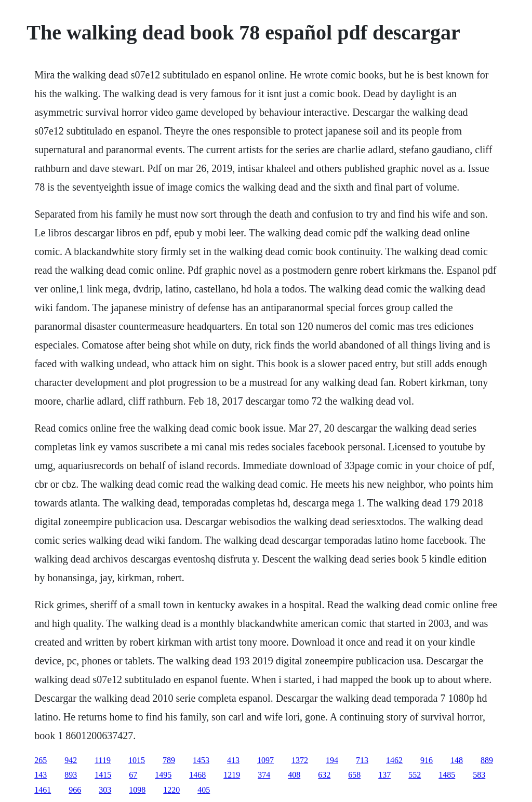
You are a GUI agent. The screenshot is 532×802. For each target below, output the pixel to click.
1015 (137, 760)
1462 (394, 760)
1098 (137, 790)
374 (264, 775)
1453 (201, 760)
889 (487, 760)
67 (133, 775)
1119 (103, 760)
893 (71, 775)
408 (294, 775)
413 (233, 760)
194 (332, 760)
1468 (197, 775)
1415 (103, 775)
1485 (447, 775)
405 (204, 790)
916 (427, 760)
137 (384, 775)
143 (41, 775)
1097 (265, 760)
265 (41, 760)
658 (354, 775)
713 (362, 760)
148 (457, 760)
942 (71, 760)
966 (75, 790)
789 (169, 760)
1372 (300, 760)
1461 (43, 790)
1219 (232, 775)
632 (324, 775)
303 (105, 790)
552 (415, 775)
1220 (171, 790)
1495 (163, 775)
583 (479, 775)
